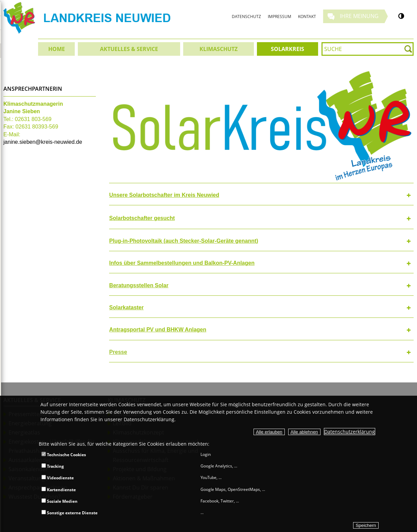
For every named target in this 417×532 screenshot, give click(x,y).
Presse (118, 352)
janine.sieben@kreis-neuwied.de (43, 142)
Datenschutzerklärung (350, 432)
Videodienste (58, 478)
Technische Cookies (64, 455)
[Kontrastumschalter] (401, 16)
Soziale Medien (59, 501)
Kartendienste (59, 490)
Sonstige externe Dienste (69, 513)
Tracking (53, 466)
